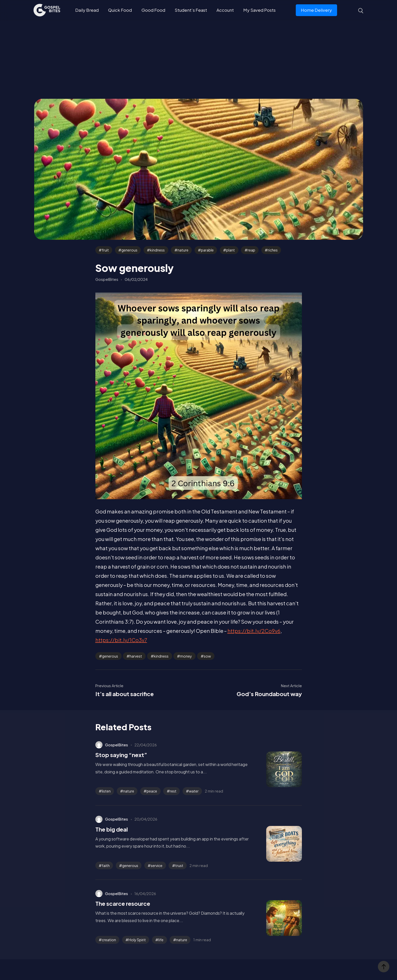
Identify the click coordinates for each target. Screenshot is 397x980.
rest (173, 791)
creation (109, 940)
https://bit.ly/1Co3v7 (121, 640)
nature (183, 250)
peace (152, 791)
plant (230, 250)
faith (106, 865)
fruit (105, 250)
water (194, 791)
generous (129, 250)
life (161, 940)
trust (179, 865)
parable (207, 250)
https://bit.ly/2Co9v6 (254, 631)
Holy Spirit (137, 940)
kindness (157, 250)
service (157, 865)
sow (207, 656)
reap (251, 250)
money (186, 656)
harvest (136, 656)
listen (106, 791)
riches (273, 250)
